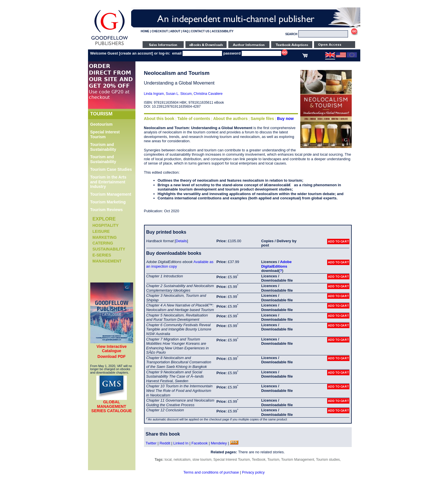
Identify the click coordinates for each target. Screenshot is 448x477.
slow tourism (202, 460)
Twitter (151, 443)
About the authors (230, 119)
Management (107, 261)
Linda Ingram (154, 94)
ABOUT (175, 31)
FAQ (186, 31)
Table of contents (194, 119)
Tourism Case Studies (111, 169)
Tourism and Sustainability (103, 147)
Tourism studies (328, 460)
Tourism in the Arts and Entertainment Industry (108, 182)
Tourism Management (111, 194)
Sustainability (109, 249)
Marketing (105, 237)
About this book (159, 119)
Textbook (259, 460)
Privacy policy (253, 472)
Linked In (181, 443)
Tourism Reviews (107, 210)
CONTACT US (200, 31)
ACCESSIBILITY (223, 31)
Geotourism (102, 124)
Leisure (101, 231)
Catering (103, 243)
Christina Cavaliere (208, 94)
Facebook (200, 443)
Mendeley (219, 443)
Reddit (165, 443)
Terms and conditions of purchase (211, 472)
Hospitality (106, 225)
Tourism (273, 460)
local (168, 460)
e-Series (102, 255)
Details (181, 241)
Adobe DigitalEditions (276, 264)
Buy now (285, 119)
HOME (145, 31)
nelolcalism (182, 460)
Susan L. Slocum (179, 94)
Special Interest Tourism (105, 134)
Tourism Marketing (108, 202)
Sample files (262, 119)
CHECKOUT (160, 31)
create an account (136, 53)
